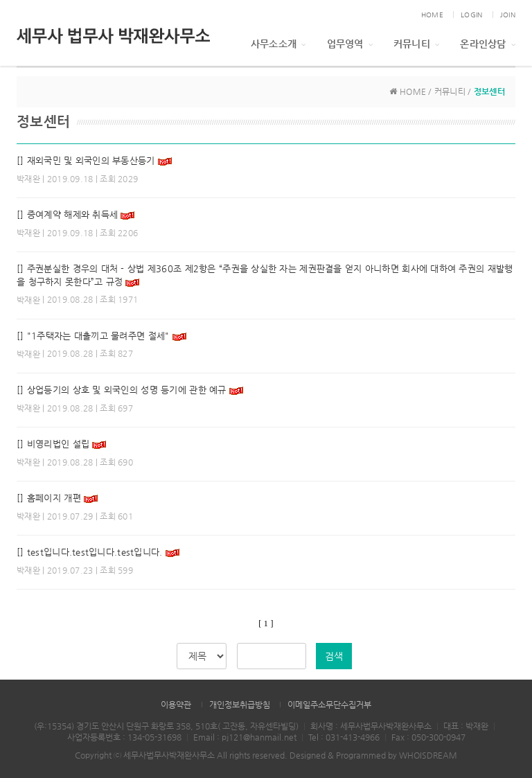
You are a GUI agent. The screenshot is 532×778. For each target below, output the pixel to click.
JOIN (508, 15)
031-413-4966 (353, 737)
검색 (334, 656)
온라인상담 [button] (488, 44)
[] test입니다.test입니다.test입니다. (90, 552)
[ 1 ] (266, 624)
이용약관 (176, 705)
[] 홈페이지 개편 (49, 498)
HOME (432, 15)
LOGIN (471, 15)
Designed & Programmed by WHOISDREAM (373, 755)
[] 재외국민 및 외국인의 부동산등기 (86, 160)
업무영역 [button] (350, 44)
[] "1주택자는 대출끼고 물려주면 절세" (93, 336)
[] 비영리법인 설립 (53, 444)
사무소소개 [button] (278, 44)
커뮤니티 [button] (416, 44)
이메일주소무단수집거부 (329, 705)
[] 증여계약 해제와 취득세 (69, 214)
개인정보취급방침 (240, 705)
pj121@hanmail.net (259, 737)
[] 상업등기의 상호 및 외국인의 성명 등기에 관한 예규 (123, 390)
